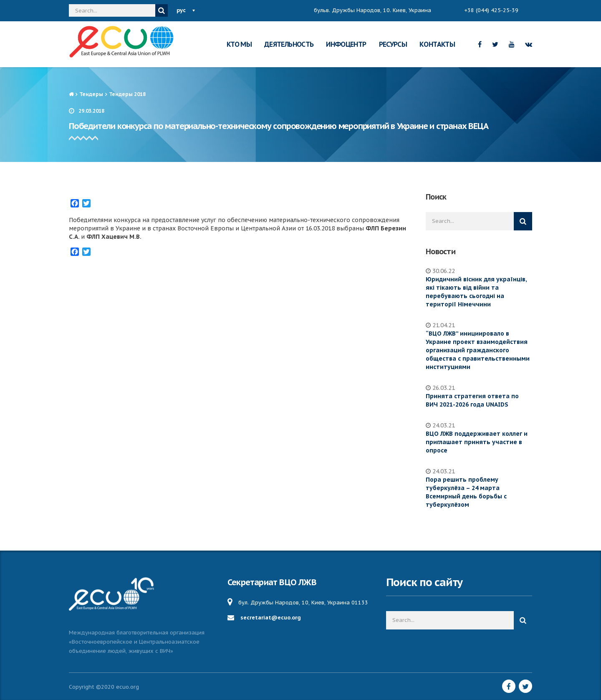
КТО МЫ (239, 44)
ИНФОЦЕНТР (346, 44)
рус (181, 10)
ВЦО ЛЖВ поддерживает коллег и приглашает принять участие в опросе (477, 442)
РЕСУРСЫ (393, 44)
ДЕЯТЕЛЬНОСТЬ (289, 44)
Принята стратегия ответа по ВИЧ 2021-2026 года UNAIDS (472, 400)
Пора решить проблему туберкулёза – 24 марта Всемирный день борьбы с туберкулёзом (466, 492)
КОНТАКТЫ (437, 44)
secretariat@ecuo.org (271, 618)
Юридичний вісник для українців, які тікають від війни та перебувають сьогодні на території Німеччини (476, 292)
